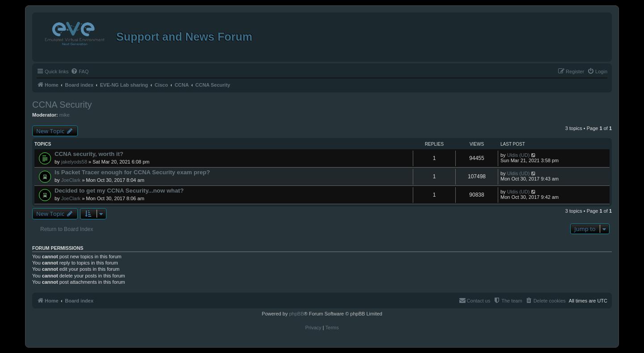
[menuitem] (80, 71)
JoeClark (71, 180)
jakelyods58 (74, 162)
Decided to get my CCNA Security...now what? (119, 191)
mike (65, 115)
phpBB (296, 314)
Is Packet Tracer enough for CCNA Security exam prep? (132, 172)
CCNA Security (62, 105)
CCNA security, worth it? (89, 154)
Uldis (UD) (519, 155)
